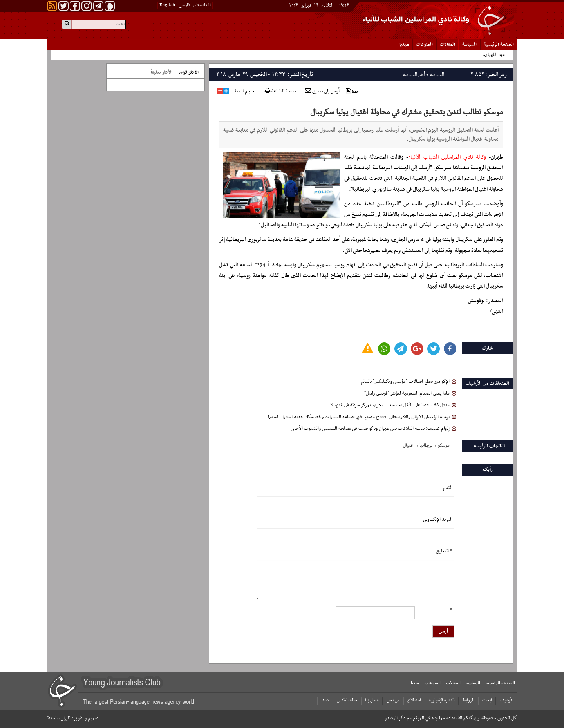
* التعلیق (444, 551)
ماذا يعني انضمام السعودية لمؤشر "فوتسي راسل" (410, 393)
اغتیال (409, 445)
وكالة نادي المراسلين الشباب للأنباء (448, 157)
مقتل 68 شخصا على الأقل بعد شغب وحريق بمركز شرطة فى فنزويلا (393, 405)
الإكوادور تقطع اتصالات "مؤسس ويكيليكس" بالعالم (409, 382)
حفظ (352, 91)
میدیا (404, 45)
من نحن (393, 700)
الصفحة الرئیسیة (499, 45)
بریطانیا (426, 445)
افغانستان (202, 5)
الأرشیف (507, 700)
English (167, 5)
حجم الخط (244, 91)
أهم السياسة (414, 75)
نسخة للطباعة (280, 91)
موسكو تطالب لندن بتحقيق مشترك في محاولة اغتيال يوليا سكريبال (407, 112)
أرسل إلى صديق (322, 91)
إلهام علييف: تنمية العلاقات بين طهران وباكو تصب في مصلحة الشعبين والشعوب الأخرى (373, 429)
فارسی (184, 5)
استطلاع (414, 700)
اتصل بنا (372, 700)
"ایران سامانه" (59, 718)
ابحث (487, 700)
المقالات (447, 45)
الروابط (468, 700)
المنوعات (424, 45)
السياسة (469, 45)
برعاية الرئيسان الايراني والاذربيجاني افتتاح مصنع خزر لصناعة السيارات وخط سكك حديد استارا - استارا (362, 417)
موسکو (444, 445)
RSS (325, 700)
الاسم (448, 488)
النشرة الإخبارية (442, 700)
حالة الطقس (347, 700)
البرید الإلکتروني (438, 520)
